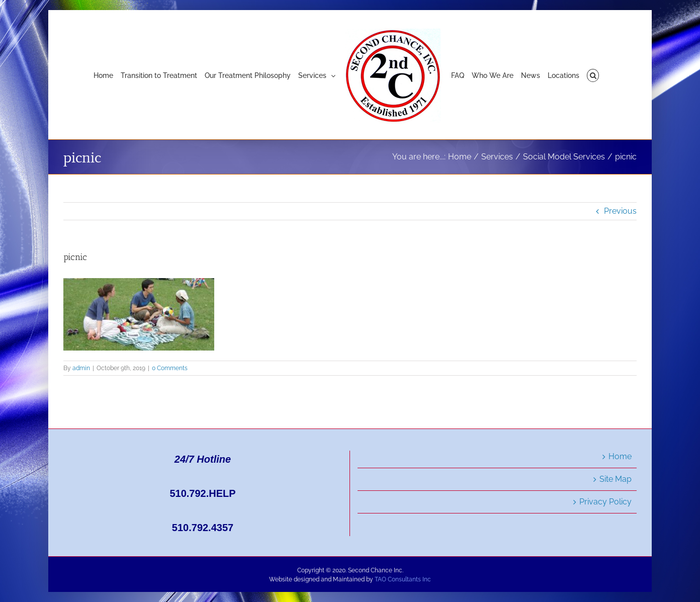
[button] (593, 75)
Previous (620, 211)
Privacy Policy (605, 502)
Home (620, 456)
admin (81, 368)
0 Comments (170, 368)
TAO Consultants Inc (403, 579)
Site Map (616, 479)
